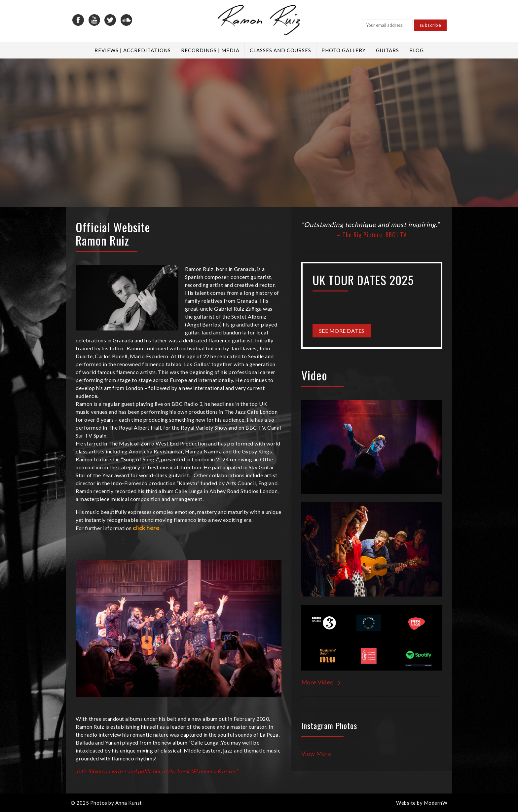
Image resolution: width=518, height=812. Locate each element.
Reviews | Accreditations (133, 50)
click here (146, 528)
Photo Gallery (344, 50)
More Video (321, 682)
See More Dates (342, 331)
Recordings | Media (210, 50)
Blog (417, 50)
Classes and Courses (280, 50)
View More (316, 754)
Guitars (388, 50)
